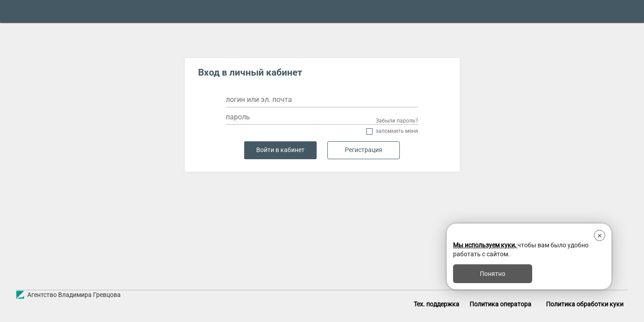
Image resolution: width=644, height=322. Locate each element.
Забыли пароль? (397, 121)
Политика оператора (500, 304)
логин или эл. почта (259, 100)
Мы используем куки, (485, 245)
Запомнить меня (397, 131)
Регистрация (364, 150)
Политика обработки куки (585, 304)
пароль (238, 117)
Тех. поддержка (436, 304)
